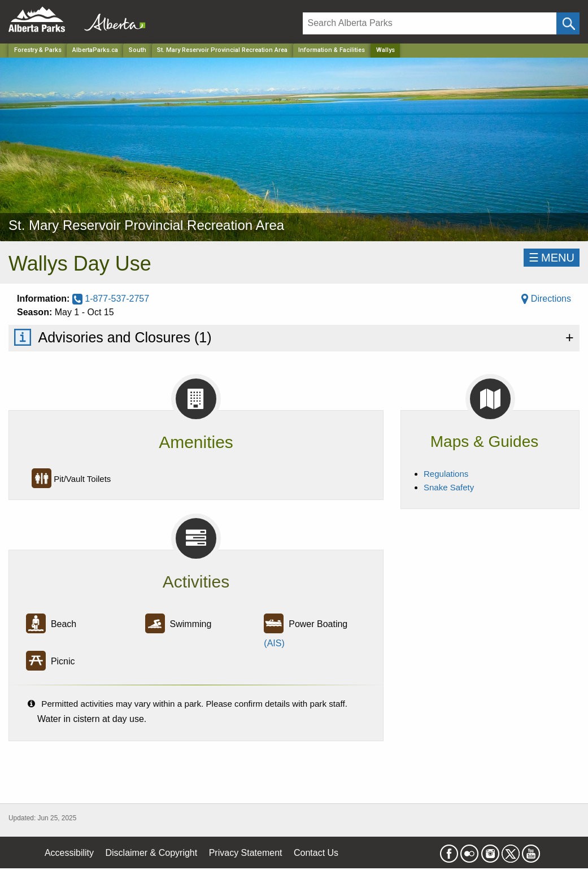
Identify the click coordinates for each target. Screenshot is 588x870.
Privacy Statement (246, 853)
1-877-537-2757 (111, 299)
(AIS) (274, 643)
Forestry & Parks (38, 50)
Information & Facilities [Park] (332, 50)
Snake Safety (449, 487)
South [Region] (138, 50)
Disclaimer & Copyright (152, 853)
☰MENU (552, 258)
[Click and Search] (568, 23)
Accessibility (69, 853)
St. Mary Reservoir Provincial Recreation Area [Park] (222, 50)
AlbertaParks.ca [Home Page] (95, 50)
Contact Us (316, 853)
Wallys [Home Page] (386, 50)
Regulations (446, 474)
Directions (546, 299)
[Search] (430, 23)
